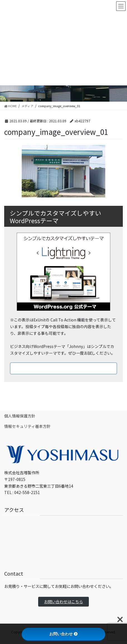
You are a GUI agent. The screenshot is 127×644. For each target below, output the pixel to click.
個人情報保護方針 (20, 416)
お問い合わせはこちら (63, 602)
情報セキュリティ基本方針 (27, 426)
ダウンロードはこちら (63, 368)
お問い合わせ (63, 634)
